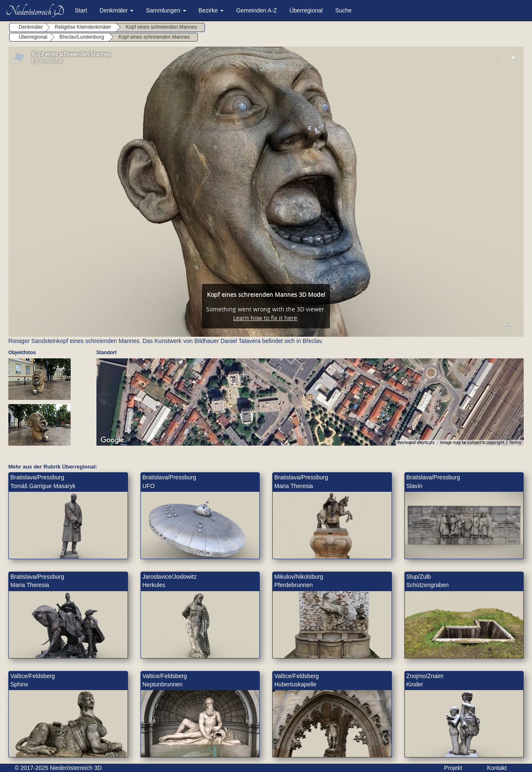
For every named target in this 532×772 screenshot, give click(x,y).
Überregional (306, 10)
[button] (310, 397)
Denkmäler (117, 10)
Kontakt (497, 768)
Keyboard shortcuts (416, 443)
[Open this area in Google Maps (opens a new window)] (112, 440)
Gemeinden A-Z (256, 10)
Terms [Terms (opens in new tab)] (515, 443)
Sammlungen (166, 10)
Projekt (453, 768)
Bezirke (211, 10)
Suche (343, 10)
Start (81, 10)
